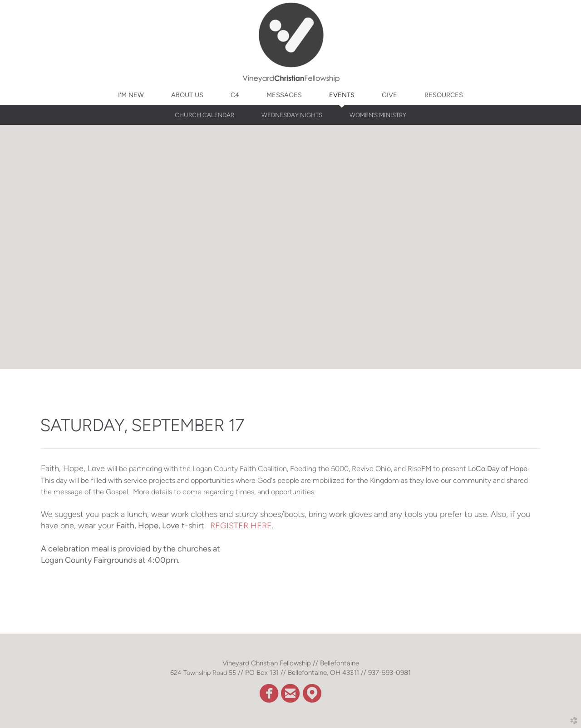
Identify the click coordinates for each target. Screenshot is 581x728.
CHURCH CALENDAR (204, 115)
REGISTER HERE (241, 525)
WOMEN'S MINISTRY (378, 115)
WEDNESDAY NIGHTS (292, 115)
